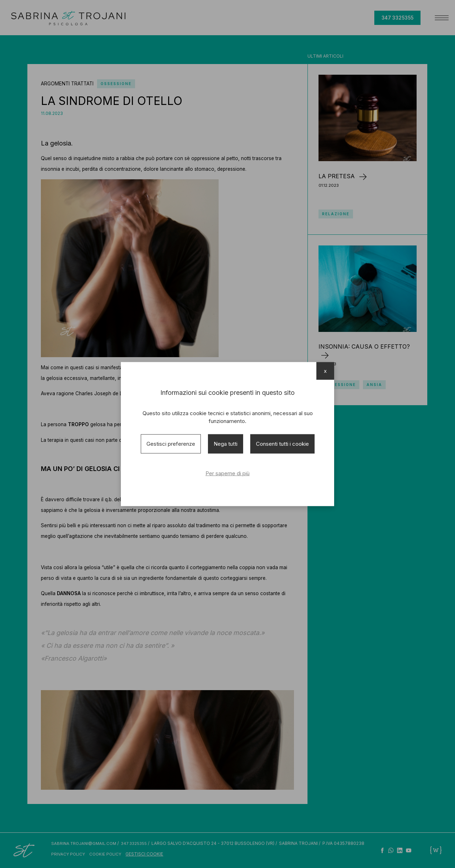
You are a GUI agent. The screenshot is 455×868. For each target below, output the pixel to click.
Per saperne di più (227, 473)
